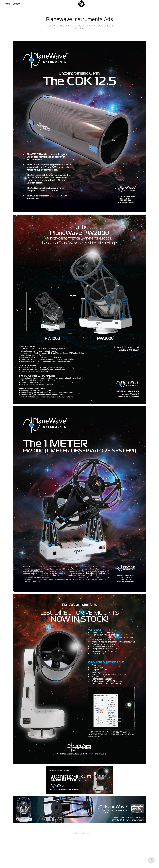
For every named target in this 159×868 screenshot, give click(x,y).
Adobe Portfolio (84, 833)
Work (7, 4)
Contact (16, 4)
